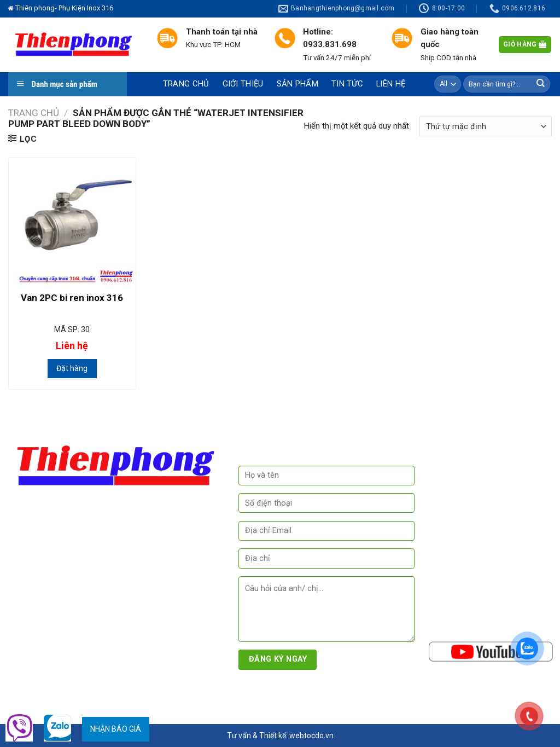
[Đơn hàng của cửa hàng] (486, 126)
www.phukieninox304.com (64, 652)
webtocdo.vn (311, 736)
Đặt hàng (72, 368)
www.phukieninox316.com (95, 639)
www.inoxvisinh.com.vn (57, 665)
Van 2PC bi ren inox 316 (72, 298)
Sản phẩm (297, 84)
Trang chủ (186, 84)
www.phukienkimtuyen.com (64, 678)
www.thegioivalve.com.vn (150, 665)
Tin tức (347, 84)
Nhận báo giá (116, 729)
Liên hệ (391, 84)
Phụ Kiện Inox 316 (82, 696)
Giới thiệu (243, 84)
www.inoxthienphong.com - (168, 652)
